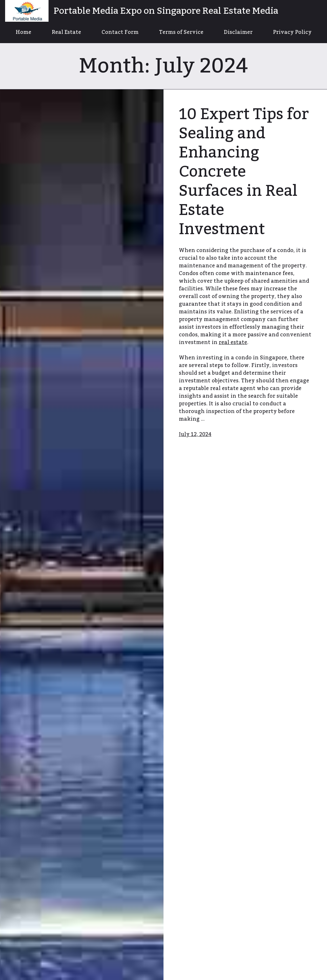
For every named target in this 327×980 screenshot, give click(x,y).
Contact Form (120, 32)
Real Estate (66, 32)
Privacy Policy (292, 32)
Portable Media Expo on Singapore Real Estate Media (166, 11)
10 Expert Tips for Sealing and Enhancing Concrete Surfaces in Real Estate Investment (244, 172)
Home (23, 32)
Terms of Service (181, 32)
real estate (233, 342)
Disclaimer (238, 32)
